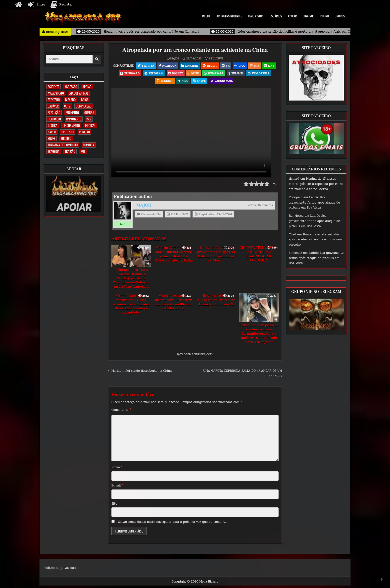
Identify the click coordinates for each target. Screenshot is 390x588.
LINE (129, 74)
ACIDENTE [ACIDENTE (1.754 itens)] (53, 87)
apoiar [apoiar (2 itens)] (87, 87)
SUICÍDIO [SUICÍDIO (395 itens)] (66, 138)
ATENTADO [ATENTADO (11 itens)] (54, 100)
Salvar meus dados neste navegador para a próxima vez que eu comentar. (173, 524)
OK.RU (214, 74)
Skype (213, 83)
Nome (117, 470)
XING (196, 83)
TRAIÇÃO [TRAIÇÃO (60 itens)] (70, 151)
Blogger (178, 83)
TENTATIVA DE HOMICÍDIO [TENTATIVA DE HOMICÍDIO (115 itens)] (63, 145)
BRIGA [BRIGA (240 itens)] (85, 100)
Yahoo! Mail (236, 83)
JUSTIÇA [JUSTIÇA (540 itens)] (53, 125)
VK (234, 66)
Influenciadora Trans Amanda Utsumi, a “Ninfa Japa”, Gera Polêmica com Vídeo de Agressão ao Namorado (131, 281)
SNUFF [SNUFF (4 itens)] (51, 138)
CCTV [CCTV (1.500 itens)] (67, 106)
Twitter (151, 66)
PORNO (325, 16)
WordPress (153, 83)
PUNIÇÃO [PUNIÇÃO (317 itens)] (84, 132)
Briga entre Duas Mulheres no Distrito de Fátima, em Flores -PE (216, 303)
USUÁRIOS (276, 16)
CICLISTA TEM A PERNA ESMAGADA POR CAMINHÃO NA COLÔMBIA (259, 257)
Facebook (174, 66)
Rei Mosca (296, 216)
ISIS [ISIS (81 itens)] (89, 119)
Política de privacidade (60, 570)
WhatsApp (236, 74)
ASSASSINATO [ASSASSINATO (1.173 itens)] (56, 93)
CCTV (210, 357)
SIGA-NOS (309, 16)
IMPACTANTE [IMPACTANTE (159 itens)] (73, 119)
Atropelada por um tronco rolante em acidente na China (195, 50)
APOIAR (292, 16)
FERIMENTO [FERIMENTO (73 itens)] (72, 112)
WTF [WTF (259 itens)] (83, 151)
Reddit (217, 66)
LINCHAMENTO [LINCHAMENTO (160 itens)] (71, 125)
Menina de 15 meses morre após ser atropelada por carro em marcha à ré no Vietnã (316, 184)
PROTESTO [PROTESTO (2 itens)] (68, 132)
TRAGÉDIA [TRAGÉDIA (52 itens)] (54, 151)
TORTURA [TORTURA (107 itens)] (89, 145)
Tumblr (258, 74)
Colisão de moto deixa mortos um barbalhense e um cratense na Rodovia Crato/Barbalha (174, 257)
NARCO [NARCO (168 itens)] (52, 132)
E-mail (117, 488)
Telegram (174, 74)
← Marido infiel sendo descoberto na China (140, 373)
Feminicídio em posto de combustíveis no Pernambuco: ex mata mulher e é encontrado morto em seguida (259, 336)
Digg (248, 66)
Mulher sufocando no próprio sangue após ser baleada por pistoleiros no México (216, 257)
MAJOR (175, 58)
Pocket (196, 74)
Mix (264, 66)
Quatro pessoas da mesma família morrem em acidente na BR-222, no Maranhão (174, 305)
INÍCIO (206, 16)
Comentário (121, 412)
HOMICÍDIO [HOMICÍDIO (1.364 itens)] (54, 119)
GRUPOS (340, 16)
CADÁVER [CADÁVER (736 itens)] (53, 106)
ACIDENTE (198, 357)
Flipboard (149, 74)
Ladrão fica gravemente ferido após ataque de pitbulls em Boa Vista (314, 203)
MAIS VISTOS (256, 16)
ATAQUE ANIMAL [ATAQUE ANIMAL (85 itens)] (79, 93)
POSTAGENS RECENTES (229, 16)
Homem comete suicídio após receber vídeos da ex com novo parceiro (316, 240)
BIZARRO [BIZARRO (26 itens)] (70, 100)
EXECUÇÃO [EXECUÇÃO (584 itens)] (54, 112)
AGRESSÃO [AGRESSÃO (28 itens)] (71, 87)
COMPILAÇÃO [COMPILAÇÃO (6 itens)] (84, 106)
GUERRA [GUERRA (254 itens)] (89, 112)
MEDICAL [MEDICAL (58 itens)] (90, 125)
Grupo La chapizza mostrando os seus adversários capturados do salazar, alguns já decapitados (131, 307)
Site (114, 506)
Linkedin (196, 66)
